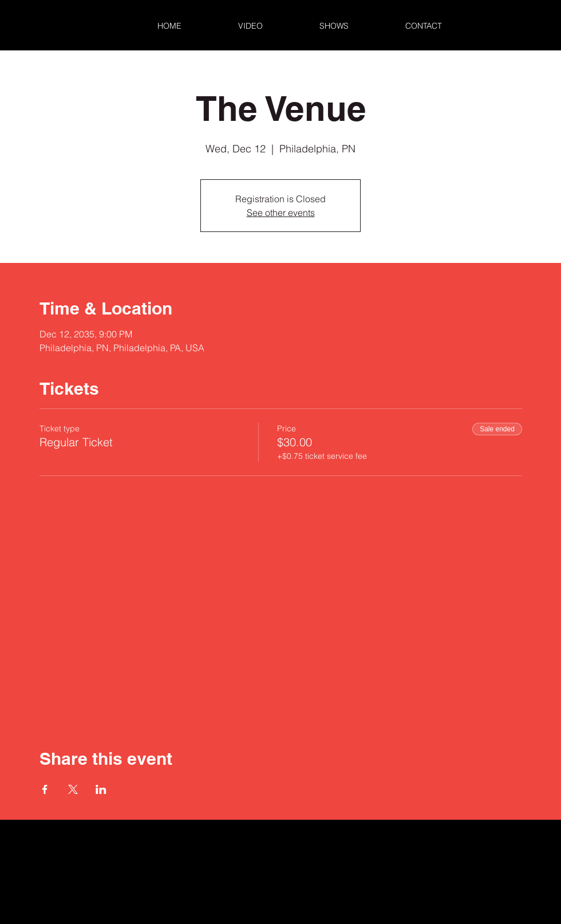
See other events (281, 213)
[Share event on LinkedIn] (101, 789)
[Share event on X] (73, 789)
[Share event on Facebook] (45, 789)
